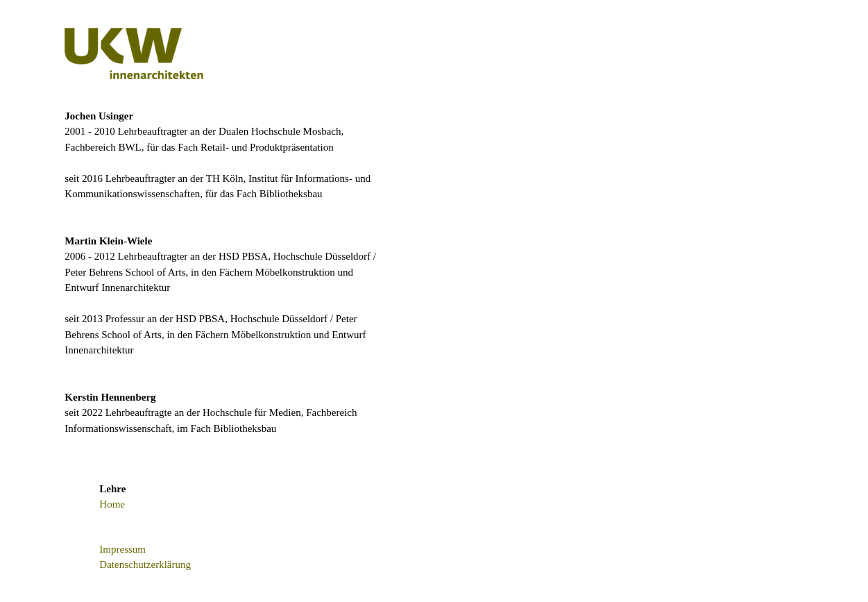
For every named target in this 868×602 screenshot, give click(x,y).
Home (112, 504)
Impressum (122, 549)
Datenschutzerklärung (145, 565)
